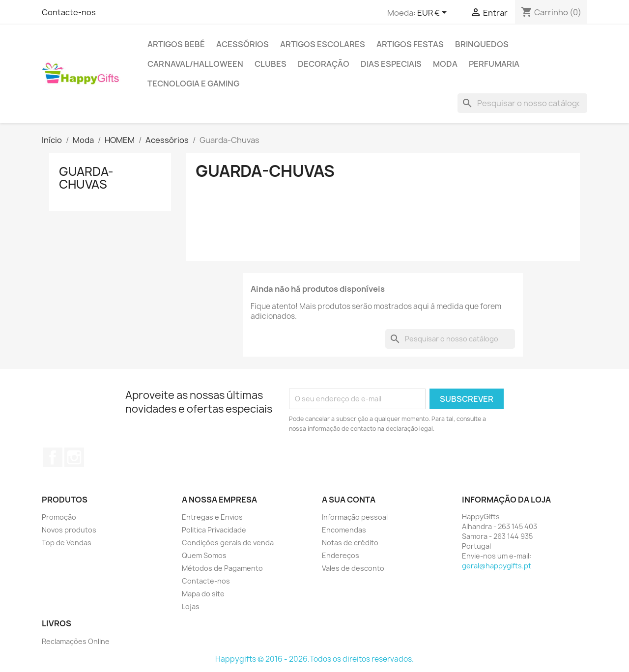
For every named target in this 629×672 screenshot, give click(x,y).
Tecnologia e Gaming (193, 84)
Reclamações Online (76, 641)
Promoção (59, 517)
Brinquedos (482, 44)
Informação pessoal (355, 517)
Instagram (74, 457)
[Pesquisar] (522, 103)
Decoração (324, 64)
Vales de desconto (353, 568)
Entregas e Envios (212, 517)
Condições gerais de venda (228, 543)
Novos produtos (69, 530)
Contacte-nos (69, 12)
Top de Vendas (67, 543)
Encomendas (344, 530)
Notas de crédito (350, 543)
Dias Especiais (391, 64)
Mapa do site (203, 594)
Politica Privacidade (214, 530)
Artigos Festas (410, 44)
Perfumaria (494, 64)
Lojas (191, 606)
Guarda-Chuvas (86, 178)
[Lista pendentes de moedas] (434, 13)
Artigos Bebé (176, 44)
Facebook (53, 457)
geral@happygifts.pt (497, 566)
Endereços (341, 555)
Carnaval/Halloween (195, 64)
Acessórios (243, 44)
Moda (445, 64)
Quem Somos (204, 555)
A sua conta (349, 500)
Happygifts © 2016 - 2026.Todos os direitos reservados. (314, 659)
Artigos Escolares (323, 44)
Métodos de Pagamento (222, 568)
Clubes (271, 64)
